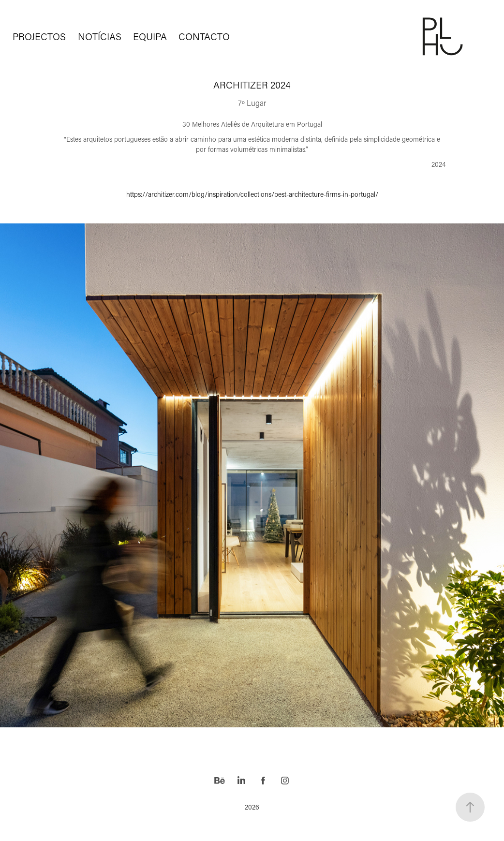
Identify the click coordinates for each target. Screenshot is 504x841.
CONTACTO (204, 36)
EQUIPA (150, 36)
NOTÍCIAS (100, 36)
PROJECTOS (39, 36)
